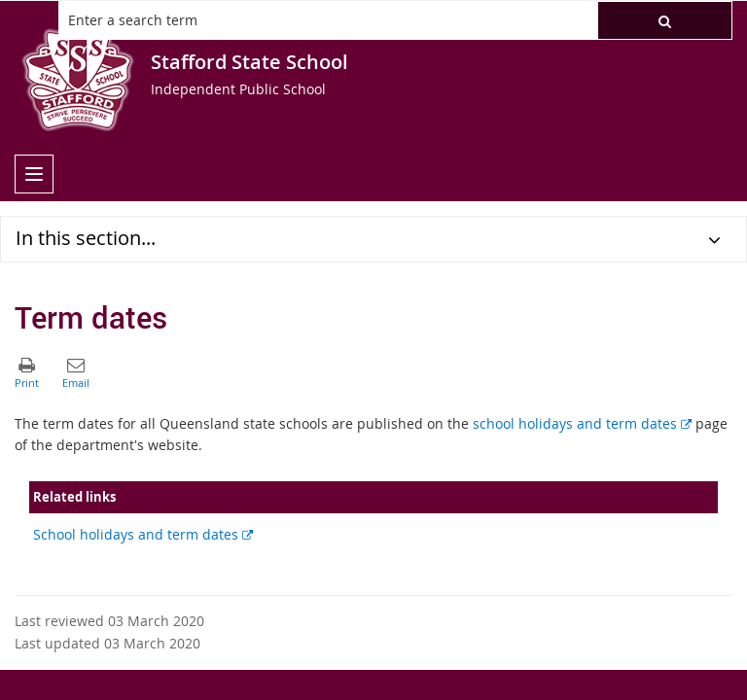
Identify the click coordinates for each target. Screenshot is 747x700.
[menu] (34, 174)
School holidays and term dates (143, 534)
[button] (665, 20)
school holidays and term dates (582, 423)
